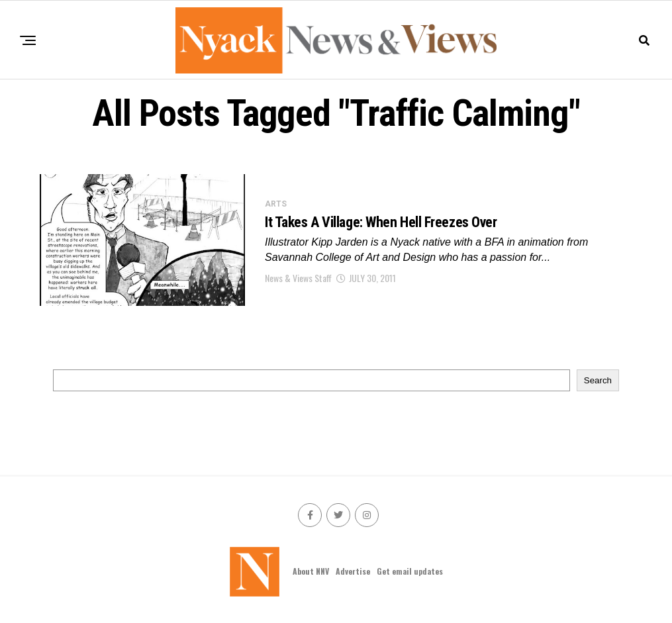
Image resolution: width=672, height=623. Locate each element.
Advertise (353, 571)
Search (598, 380)
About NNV (311, 571)
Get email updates (410, 571)
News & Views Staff (298, 278)
